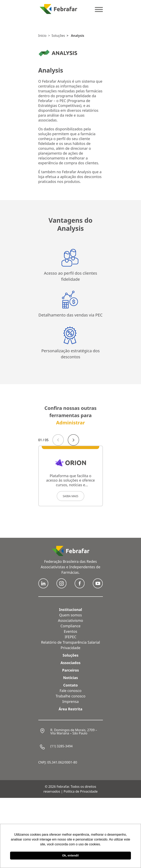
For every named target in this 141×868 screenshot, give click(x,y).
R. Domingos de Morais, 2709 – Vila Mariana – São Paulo (74, 732)
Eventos (70, 631)
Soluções (58, 36)
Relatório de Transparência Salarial (70, 642)
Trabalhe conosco (71, 696)
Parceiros (70, 670)
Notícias (71, 678)
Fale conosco (70, 691)
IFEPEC (71, 637)
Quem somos (70, 615)
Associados (70, 663)
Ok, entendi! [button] (70, 855)
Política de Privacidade (80, 791)
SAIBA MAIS (70, 496)
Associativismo (70, 620)
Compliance (70, 626)
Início (42, 36)
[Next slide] (73, 440)
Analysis (77, 36)
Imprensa (70, 701)
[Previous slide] (58, 440)
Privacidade (71, 648)
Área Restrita (71, 709)
